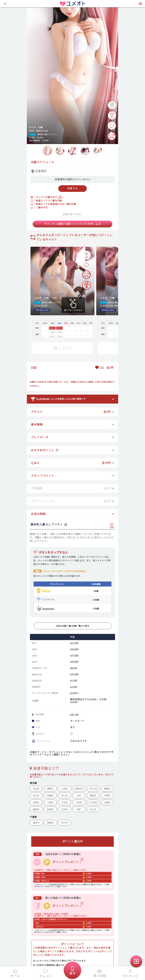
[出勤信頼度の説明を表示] (86, 285)
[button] (5, 4)
